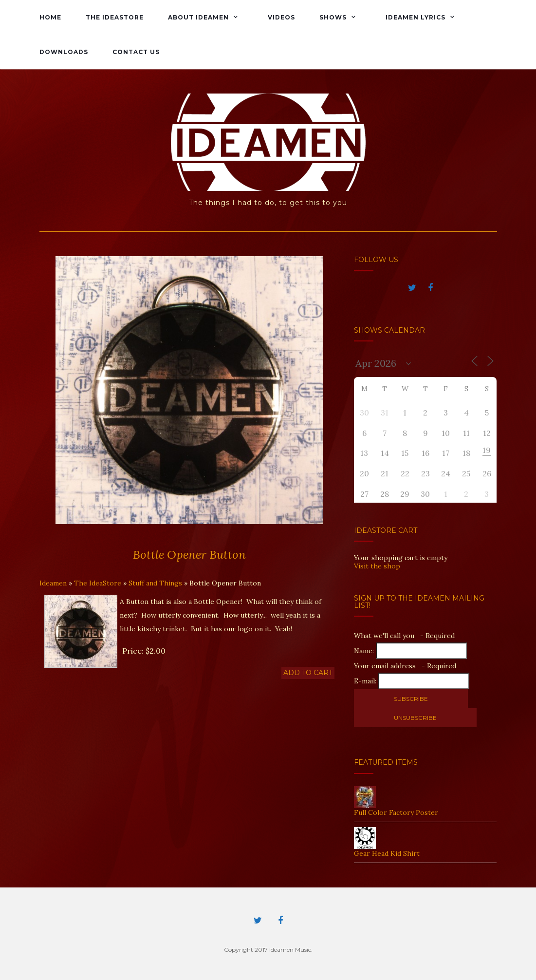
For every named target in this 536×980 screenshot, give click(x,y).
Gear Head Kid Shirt (387, 853)
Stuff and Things (155, 583)
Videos (281, 17)
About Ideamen (198, 17)
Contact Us (136, 52)
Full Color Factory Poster (396, 812)
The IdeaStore (115, 17)
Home (50, 17)
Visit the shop (377, 566)
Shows (333, 17)
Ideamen (53, 583)
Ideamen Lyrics (416, 17)
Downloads (64, 52)
